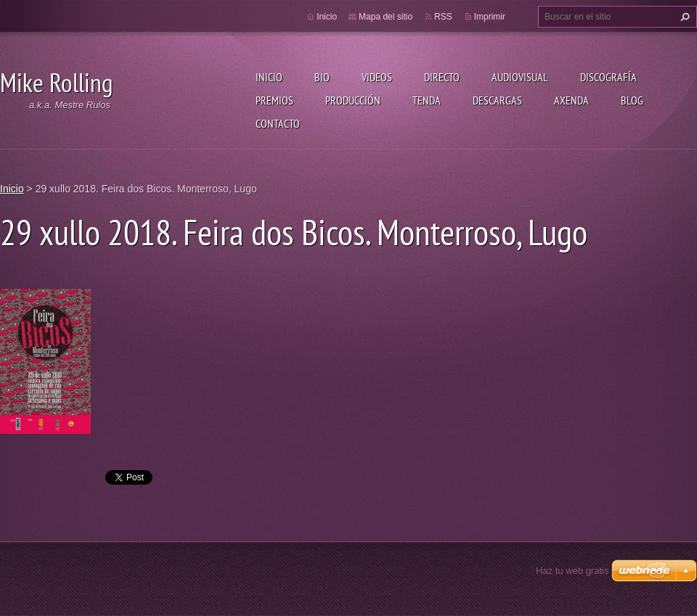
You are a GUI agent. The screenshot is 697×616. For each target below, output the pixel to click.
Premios (274, 100)
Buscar (683, 17)
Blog (632, 100)
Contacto (278, 123)
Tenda (427, 100)
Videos (377, 77)
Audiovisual (520, 77)
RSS (443, 17)
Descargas (497, 100)
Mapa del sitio (386, 17)
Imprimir (490, 17)
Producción (353, 100)
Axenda (571, 100)
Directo (442, 77)
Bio (322, 77)
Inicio (269, 77)
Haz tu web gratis (572, 571)
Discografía (608, 77)
